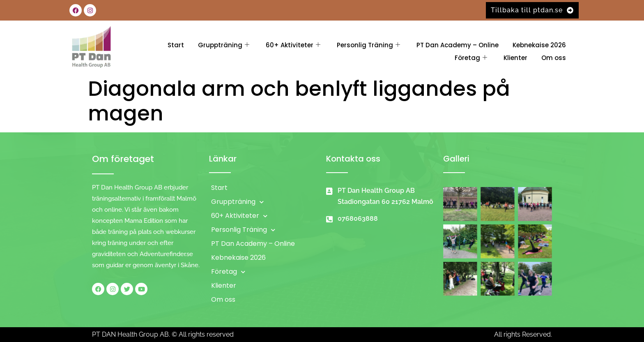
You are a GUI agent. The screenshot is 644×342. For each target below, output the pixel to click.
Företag (471, 58)
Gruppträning (224, 45)
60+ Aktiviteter (293, 45)
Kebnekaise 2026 (539, 45)
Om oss (554, 58)
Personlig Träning (368, 45)
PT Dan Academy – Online (458, 45)
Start (176, 45)
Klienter (515, 58)
